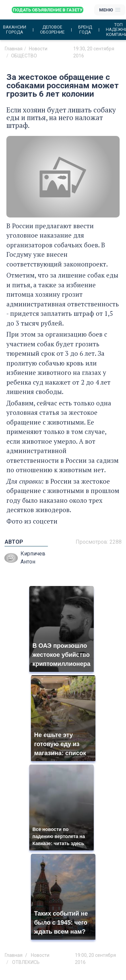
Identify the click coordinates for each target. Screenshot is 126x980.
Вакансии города (15, 30)
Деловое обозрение (52, 30)
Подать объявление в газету (48, 10)
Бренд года (85, 30)
